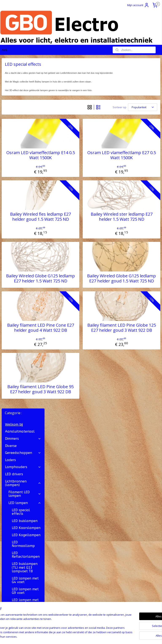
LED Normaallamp (23, 194)
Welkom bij (14, 74)
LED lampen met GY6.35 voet (25, 313)
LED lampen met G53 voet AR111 (25, 251)
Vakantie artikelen (23, 465)
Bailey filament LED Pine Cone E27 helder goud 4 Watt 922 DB (75, 359)
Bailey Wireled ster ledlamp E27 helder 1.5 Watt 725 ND (133, 238)
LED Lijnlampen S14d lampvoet (24, 324)
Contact (8, 518)
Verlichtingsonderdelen (25, 444)
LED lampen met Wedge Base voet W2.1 (26, 354)
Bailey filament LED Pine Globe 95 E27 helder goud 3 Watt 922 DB (75, 426)
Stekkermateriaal (23, 430)
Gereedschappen (23, 102)
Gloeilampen (25, 383)
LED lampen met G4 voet (25, 230)
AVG (4, 50)
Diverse (11, 95)
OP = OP (12, 472)
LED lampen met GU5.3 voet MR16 (26, 273)
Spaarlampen (25, 376)
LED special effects (21, 161)
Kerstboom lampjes (25, 410)
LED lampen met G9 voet (25, 241)
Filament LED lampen (25, 144)
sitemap (64, 636)
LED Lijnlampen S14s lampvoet (24, 335)
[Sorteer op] (131, 111)
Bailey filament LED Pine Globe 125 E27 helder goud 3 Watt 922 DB (133, 359)
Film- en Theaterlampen (25, 399)
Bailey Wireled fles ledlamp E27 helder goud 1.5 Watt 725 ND (75, 238)
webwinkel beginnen (89, 636)
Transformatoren (23, 458)
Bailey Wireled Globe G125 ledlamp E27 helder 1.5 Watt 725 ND (75, 305)
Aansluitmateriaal (20, 81)
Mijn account (138, 5)
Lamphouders (23, 117)
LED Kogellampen (26, 185)
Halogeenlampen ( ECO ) (25, 367)
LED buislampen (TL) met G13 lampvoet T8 (25, 217)
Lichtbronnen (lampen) (23, 133)
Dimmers (23, 88)
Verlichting (23, 437)
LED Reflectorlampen (26, 205)
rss (73, 636)
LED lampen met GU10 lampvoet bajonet (25, 286)
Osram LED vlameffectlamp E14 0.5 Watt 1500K (75, 171)
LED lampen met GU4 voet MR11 (25, 262)
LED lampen (25, 153)
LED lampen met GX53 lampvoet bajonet (25, 300)
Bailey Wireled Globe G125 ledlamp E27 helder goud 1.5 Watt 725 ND (133, 305)
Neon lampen (20, 390)
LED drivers (14, 124)
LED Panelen (22, 344)
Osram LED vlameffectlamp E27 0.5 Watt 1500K (133, 171)
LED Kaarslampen (26, 177)
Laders (10, 110)
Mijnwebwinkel (126, 636)
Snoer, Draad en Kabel (23, 421)
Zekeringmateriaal (20, 451)
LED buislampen (25, 171)
